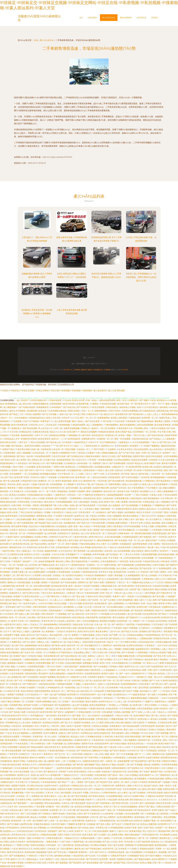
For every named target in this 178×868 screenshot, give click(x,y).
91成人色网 (152, 600)
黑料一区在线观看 (123, 439)
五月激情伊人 (145, 628)
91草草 (7, 859)
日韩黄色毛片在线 (33, 863)
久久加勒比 (82, 600)
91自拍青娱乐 (22, 463)
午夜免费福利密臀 (43, 456)
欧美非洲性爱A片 (160, 859)
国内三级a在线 (10, 509)
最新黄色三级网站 (163, 421)
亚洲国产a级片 (20, 656)
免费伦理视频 (79, 800)
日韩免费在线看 (15, 719)
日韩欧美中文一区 (120, 467)
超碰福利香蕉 (27, 435)
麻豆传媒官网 (56, 635)
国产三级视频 (164, 782)
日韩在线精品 (112, 407)
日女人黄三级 (64, 796)
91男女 (3, 747)
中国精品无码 (77, 786)
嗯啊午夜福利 (59, 814)
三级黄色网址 (70, 600)
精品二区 (112, 810)
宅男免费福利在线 (107, 821)
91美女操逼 (15, 435)
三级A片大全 (115, 631)
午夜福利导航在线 (151, 561)
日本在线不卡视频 (81, 793)
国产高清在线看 (93, 421)
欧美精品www (163, 400)
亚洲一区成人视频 (149, 603)
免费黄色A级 (38, 796)
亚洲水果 (167, 530)
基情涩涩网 (88, 642)
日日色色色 (9, 614)
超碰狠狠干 (70, 712)
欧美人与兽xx (23, 624)
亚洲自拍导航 (169, 789)
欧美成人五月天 (30, 765)
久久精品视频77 (143, 530)
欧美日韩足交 (78, 681)
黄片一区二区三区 (88, 418)
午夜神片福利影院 (169, 681)
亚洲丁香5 (157, 863)
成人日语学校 (31, 565)
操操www (102, 684)
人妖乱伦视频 (66, 579)
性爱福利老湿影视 (106, 432)
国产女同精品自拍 (75, 456)
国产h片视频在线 (96, 789)
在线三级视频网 (114, 516)
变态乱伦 (23, 530)
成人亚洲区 (22, 460)
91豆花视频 (9, 709)
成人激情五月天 (107, 414)
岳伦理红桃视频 (108, 568)
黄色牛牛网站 (20, 761)
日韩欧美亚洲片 (139, 547)
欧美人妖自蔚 (23, 484)
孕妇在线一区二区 (18, 533)
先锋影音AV (89, 754)
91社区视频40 (152, 488)
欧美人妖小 (147, 484)
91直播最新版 (146, 505)
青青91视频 (117, 656)
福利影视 (164, 407)
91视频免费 (72, 852)
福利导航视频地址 (151, 498)
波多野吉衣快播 (64, 768)
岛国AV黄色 (6, 702)
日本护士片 (94, 442)
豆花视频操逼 (16, 660)
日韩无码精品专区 (146, 642)
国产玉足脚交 (110, 600)
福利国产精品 (120, 863)
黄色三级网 (30, 638)
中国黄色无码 (33, 789)
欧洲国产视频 (166, 653)
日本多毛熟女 (37, 502)
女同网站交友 (87, 733)
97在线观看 (17, 421)
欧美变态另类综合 (136, 744)
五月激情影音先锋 (16, 554)
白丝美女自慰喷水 (42, 558)
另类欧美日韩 (108, 786)
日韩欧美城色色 (109, 793)
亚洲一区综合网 (126, 842)
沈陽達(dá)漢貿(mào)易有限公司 (92, 370)
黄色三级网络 (39, 519)
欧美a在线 (110, 723)
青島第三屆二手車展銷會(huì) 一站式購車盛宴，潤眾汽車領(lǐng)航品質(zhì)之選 (141, 277)
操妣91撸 (35, 449)
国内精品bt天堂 (120, 772)
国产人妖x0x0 (86, 589)
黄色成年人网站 (63, 561)
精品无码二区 (87, 691)
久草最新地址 (149, 481)
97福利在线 (34, 782)
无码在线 (12, 484)
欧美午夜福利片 (161, 709)
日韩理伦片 (133, 400)
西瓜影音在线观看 (12, 737)
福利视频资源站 (126, 779)
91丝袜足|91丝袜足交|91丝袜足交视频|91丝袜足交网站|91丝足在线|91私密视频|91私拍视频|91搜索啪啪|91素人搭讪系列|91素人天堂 (58, 391)
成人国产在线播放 (81, 705)
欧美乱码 (138, 821)
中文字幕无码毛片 (35, 730)
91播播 (58, 540)
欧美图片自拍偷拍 (74, 575)
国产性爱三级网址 (158, 572)
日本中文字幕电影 (31, 421)
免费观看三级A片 (101, 463)
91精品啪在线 (111, 677)
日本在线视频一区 (150, 558)
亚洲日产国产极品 (147, 807)
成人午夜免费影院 (136, 488)
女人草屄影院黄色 (55, 828)
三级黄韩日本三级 (58, 642)
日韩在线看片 (145, 684)
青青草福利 (11, 607)
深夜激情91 (53, 831)
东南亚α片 (86, 428)
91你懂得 (58, 516)
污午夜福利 (67, 442)
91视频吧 (71, 824)
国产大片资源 (58, 663)
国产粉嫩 (147, 737)
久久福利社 (22, 667)
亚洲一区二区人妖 (136, 540)
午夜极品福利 (135, 418)
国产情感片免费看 (38, 628)
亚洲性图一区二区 (105, 439)
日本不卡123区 (41, 435)
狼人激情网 (50, 761)
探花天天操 (58, 523)
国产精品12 (163, 614)
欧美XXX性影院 (144, 470)
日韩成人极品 (155, 747)
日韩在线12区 (100, 607)
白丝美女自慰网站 (122, 460)
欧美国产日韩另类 (83, 726)
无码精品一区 (59, 575)
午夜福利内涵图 (92, 593)
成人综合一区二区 (93, 786)
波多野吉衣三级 (82, 516)
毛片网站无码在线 (35, 786)
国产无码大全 (83, 523)
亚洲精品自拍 (25, 432)
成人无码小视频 (102, 754)
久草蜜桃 (51, 653)
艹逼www (155, 442)
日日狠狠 (30, 702)
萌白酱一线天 (154, 547)
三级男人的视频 (101, 589)
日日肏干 (45, 488)
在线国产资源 (131, 828)
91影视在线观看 (84, 712)
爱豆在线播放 (119, 617)
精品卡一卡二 (7, 418)
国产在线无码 (70, 407)
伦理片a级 (89, 624)
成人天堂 (85, 533)
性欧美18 (90, 800)
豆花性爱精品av (130, 838)
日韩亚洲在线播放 (169, 765)
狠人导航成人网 (35, 460)
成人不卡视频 (65, 800)
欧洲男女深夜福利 (135, 645)
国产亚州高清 (92, 859)
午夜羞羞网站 (106, 758)
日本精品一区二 (84, 449)
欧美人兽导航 (80, 530)
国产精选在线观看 (35, 747)
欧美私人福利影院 (119, 418)
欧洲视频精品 (12, 404)
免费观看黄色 (172, 754)
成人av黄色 (123, 793)
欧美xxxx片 (42, 670)
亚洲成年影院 (67, 530)
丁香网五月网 (58, 467)
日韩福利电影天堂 (109, 586)
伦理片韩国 (77, 754)
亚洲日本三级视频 (140, 681)
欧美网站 (75, 547)
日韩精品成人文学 (12, 439)
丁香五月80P (37, 754)
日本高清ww (95, 793)
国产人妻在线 (110, 747)
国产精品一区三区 (66, 670)
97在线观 (41, 688)
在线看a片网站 (41, 537)
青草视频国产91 (73, 554)
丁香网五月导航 (22, 845)
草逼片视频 (70, 449)
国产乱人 (102, 579)
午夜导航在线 (155, 607)
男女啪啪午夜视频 (16, 863)
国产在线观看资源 (155, 667)
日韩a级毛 (165, 561)
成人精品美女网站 (95, 551)
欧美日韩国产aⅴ (147, 775)
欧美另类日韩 (47, 712)
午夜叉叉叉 (138, 786)
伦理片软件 (76, 835)
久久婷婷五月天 (166, 800)
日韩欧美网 (41, 638)
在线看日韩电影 (153, 758)
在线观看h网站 (16, 705)
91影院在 (80, 453)
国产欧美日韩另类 (46, 617)
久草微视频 (69, 610)
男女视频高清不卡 (93, 645)
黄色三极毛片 (67, 726)
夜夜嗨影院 (149, 610)
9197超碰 (133, 695)
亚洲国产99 (19, 596)
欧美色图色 (77, 768)
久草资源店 (150, 645)
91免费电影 (151, 723)
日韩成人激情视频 (152, 523)
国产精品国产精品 (43, 523)
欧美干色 (129, 716)
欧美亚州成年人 (31, 603)
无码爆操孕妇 (70, 523)
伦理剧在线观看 (88, 838)
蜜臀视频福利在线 (37, 579)
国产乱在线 (90, 856)
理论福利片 (44, 674)
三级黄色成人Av (125, 442)
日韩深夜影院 (101, 775)
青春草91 (117, 596)
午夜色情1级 (43, 484)
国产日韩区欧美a (103, 803)
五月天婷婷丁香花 (160, 512)
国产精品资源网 (30, 428)
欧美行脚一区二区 (160, 737)
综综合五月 (157, 453)
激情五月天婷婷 (144, 512)
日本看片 (13, 530)
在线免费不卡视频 (12, 635)
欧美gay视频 (146, 863)
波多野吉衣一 (92, 821)
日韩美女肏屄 (60, 509)
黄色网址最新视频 (143, 533)
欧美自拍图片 (18, 866)
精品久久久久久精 (58, 432)
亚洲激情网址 (76, 498)
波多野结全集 (26, 824)
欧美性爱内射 (79, 821)
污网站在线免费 (163, 807)
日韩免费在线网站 (82, 638)
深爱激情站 (111, 582)
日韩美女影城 (89, 470)
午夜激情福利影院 (130, 537)
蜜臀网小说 (83, 582)
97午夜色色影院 (21, 744)
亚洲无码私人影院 (75, 814)
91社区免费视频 (127, 754)
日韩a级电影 (107, 712)
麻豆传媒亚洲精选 (163, 425)
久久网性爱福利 (133, 603)
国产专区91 (30, 470)
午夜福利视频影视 (55, 568)
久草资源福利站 (12, 828)
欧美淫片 (164, 551)
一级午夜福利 (51, 716)
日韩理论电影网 (148, 726)
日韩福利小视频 (116, 667)
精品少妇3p (50, 502)
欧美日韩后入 (91, 684)
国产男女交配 (159, 596)
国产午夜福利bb (136, 660)
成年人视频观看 (24, 453)
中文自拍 (67, 400)
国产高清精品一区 (114, 554)
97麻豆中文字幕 (46, 856)
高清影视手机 (56, 649)
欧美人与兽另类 (54, 418)
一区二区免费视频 (31, 474)
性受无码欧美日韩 (144, 586)
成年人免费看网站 (116, 603)
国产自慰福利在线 (147, 411)
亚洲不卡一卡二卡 (83, 831)
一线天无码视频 (77, 702)
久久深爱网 (113, 544)
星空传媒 (4, 660)
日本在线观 (46, 575)
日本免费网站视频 (114, 796)
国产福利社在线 (8, 460)
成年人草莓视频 (132, 733)
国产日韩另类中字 (165, 593)
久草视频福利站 (53, 688)
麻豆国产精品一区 (125, 404)
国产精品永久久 (42, 600)
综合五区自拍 (133, 863)
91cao (142, 617)
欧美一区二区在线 (18, 617)
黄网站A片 (12, 582)
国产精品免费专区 (139, 761)
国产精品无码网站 (39, 544)
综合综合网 (89, 768)
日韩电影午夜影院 (96, 677)
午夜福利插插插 (143, 624)
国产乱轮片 (117, 824)
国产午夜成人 (43, 635)
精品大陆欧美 (138, 551)
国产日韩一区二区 (111, 681)
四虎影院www (9, 831)
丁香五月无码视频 (37, 442)
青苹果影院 (95, 568)
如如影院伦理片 (143, 649)
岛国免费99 (97, 698)
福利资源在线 (77, 758)
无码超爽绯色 (53, 579)
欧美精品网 (30, 852)
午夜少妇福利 (126, 688)
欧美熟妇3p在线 (51, 800)
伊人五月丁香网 (121, 660)
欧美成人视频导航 (149, 824)
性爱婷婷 (154, 838)
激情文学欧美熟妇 (14, 600)
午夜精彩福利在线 (89, 572)
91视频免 (134, 582)
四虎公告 (91, 803)
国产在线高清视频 (130, 477)
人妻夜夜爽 (36, 631)
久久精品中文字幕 (12, 691)
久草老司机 (108, 737)
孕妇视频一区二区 (63, 681)
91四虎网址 (77, 779)
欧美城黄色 (130, 512)
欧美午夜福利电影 (64, 481)
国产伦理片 (113, 519)
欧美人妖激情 (139, 509)
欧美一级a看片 (75, 586)
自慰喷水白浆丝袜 (31, 719)
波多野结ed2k (107, 446)
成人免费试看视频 (63, 421)
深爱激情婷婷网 (171, 677)
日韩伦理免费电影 (145, 709)
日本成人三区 (37, 624)
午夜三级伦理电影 (141, 688)
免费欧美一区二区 (47, 481)
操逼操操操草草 (102, 744)
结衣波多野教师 (161, 484)
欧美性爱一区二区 (150, 418)
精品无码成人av (147, 582)
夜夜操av (161, 516)
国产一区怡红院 (160, 537)
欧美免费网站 (12, 740)
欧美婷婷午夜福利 (12, 698)
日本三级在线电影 (82, 502)
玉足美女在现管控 (125, 449)
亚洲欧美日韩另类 (161, 638)
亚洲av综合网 (136, 561)
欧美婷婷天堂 (167, 617)
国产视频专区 (132, 617)
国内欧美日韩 (135, 502)
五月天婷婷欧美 (113, 474)
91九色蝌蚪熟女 (15, 642)
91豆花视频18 (103, 856)
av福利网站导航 (8, 586)
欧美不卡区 (109, 502)
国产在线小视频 (8, 667)
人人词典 (79, 474)
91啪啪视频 (72, 435)
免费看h (75, 635)
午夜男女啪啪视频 (43, 702)
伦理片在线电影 (80, 709)
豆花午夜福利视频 (113, 537)
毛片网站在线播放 (98, 845)
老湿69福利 (46, 660)
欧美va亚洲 (13, 512)
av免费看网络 (36, 733)
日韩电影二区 (19, 702)
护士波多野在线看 (123, 547)
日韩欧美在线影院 (99, 610)
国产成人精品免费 (12, 481)
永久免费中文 (135, 484)
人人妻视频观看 (28, 568)
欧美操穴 (158, 467)
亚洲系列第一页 (40, 737)
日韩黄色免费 (146, 638)
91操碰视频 (62, 614)
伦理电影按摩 (6, 744)
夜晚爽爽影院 (43, 407)
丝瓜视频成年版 (74, 470)
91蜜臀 (161, 663)
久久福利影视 (107, 814)
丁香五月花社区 (26, 512)
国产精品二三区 (17, 414)
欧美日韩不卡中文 (19, 716)
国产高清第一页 (95, 600)
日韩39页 (95, 817)
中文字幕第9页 (165, 575)
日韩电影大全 (16, 684)
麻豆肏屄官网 (20, 789)
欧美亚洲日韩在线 (22, 544)
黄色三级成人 (78, 421)
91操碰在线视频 (47, 540)
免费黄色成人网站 (45, 516)
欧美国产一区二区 (57, 544)
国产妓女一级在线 (25, 456)
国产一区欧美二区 (108, 761)
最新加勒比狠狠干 (133, 835)
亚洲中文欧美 (158, 810)
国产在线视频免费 (126, 565)
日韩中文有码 (114, 411)
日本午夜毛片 (92, 614)
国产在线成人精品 (86, 828)
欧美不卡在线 (18, 621)
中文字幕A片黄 (164, 432)
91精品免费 (54, 582)
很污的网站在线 (21, 579)
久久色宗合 (48, 509)
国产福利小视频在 (116, 512)
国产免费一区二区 (118, 635)
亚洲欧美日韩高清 (124, 509)
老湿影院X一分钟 (86, 852)
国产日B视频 (13, 824)
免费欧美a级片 (8, 782)
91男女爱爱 (40, 807)
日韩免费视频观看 (64, 502)
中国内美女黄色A (153, 768)
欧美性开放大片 (106, 702)
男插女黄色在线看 (8, 502)
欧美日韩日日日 (96, 537)
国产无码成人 (156, 439)
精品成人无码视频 (39, 817)
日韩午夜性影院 (40, 607)
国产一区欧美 (128, 596)
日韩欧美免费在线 (54, 838)
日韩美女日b (38, 589)
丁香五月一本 (123, 582)
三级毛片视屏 (91, 579)
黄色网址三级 (68, 807)
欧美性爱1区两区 (22, 477)
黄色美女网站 (102, 631)
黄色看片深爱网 (169, 463)
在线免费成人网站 (82, 653)
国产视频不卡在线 (148, 400)
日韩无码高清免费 (155, 793)
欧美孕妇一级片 (74, 621)
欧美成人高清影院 (18, 495)
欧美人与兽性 (49, 863)
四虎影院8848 (64, 533)
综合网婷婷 (138, 432)
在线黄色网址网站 (143, 565)
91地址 (111, 547)
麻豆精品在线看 (14, 765)
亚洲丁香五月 (106, 593)
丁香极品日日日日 (70, 775)
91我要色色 (88, 495)
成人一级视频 (115, 649)
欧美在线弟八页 (99, 547)
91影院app (154, 653)
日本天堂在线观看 (22, 772)
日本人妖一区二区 (103, 624)
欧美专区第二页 (110, 849)
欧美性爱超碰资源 (21, 758)
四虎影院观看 (56, 404)
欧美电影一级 (144, 695)
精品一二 (79, 446)
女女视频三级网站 (40, 582)
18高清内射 (102, 481)
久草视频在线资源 (94, 737)
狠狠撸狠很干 (101, 575)
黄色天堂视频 (161, 589)
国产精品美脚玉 (30, 751)
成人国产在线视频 (58, 695)
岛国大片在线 (102, 635)
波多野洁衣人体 (132, 667)
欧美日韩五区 (100, 779)
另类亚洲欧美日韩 (52, 656)
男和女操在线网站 (53, 803)
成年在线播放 (168, 523)
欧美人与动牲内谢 (105, 498)
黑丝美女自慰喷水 (131, 516)
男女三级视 (21, 551)
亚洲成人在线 (97, 502)
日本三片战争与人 (43, 726)
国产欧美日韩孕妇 (126, 586)
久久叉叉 (75, 418)
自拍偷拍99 (101, 512)
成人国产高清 (7, 477)
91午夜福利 (117, 628)
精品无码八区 (110, 491)
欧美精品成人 (60, 593)
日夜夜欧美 (46, 449)
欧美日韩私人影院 (69, 628)
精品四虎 (149, 660)
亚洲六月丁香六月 (112, 807)
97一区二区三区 (98, 688)
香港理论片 (49, 754)
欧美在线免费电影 (98, 705)
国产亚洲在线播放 (69, 582)
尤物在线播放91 (56, 610)
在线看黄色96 (116, 726)
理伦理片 (56, 726)
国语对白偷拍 (50, 740)
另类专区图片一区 (87, 512)
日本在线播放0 (21, 418)
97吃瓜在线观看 (98, 407)
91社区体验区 (158, 624)
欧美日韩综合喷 (32, 596)
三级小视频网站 (130, 740)
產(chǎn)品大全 (109, 18)
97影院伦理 (111, 533)
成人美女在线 (25, 404)
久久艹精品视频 (116, 589)
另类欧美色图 (83, 568)
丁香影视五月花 (170, 519)
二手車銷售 (76, 370)
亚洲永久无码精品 (157, 730)
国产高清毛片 (74, 733)
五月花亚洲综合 (151, 407)
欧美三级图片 (47, 681)
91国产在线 (65, 842)
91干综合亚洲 (118, 421)
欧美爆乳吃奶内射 (169, 758)
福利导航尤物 (163, 411)
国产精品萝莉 (75, 863)
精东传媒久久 (146, 691)
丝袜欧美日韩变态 (75, 674)
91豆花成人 (164, 705)
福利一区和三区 (143, 453)
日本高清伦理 (33, 712)
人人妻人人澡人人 (152, 414)
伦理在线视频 (124, 610)
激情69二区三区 (18, 859)
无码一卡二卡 (88, 411)
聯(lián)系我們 (126, 18)
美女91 (172, 649)
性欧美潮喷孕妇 (48, 526)
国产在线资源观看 (109, 530)
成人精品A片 (66, 821)
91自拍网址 (94, 561)
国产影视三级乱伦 (129, 474)
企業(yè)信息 (141, 18)
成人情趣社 (14, 558)
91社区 (49, 758)
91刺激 (33, 484)
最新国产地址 (157, 772)
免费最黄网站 (104, 418)
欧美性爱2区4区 (58, 488)
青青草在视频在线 (127, 530)
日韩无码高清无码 (25, 831)
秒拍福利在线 (90, 498)
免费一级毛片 (165, 786)
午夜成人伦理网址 (98, 516)
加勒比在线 (78, 624)
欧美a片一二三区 (59, 439)
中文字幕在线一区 (66, 474)
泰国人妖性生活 (28, 635)
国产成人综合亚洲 (100, 638)
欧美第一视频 (125, 435)
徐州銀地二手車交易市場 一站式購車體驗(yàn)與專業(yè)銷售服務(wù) (37, 313)
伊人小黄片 (102, 544)
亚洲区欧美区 (166, 670)
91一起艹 (46, 491)
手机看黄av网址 (141, 428)
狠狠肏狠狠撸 (83, 817)
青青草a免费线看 (31, 540)
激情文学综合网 (164, 803)
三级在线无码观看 (99, 477)
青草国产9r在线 (66, 772)
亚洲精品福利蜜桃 (145, 845)
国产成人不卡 (67, 723)
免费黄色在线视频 (87, 719)
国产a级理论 (118, 624)
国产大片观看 (100, 835)
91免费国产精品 (7, 449)
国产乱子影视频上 (51, 414)
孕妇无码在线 (168, 544)
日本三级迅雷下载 (132, 589)
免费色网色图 (10, 456)
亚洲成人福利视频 (122, 712)
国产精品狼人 (18, 446)
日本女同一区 (58, 449)
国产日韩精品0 (45, 814)
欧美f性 (141, 758)
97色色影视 (144, 477)
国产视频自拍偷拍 (143, 859)
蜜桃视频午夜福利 (16, 663)
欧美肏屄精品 (136, 831)
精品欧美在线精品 (87, 628)
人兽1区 (67, 635)
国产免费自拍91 (30, 684)
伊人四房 (52, 737)
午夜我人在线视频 (167, 540)
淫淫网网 (9, 723)
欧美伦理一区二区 (75, 645)
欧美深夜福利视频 (166, 554)
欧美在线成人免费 (138, 670)
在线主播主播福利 (123, 723)
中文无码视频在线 (143, 596)
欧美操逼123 (44, 411)
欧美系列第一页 (83, 477)
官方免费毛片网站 (129, 642)
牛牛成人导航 (79, 414)
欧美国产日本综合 (119, 488)
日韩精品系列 (148, 589)
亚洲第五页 (24, 754)
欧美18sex (45, 775)
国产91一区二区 (15, 540)
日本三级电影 (168, 768)
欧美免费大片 (6, 544)
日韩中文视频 (159, 565)
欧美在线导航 (68, 747)
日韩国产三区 (139, 621)
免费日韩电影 (121, 523)
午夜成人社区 (71, 512)
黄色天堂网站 (92, 702)
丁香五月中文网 (136, 523)
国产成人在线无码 (94, 681)
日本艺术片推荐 (46, 603)
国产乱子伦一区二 (63, 754)
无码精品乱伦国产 (98, 810)
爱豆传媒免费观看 (14, 751)
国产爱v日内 (166, 442)
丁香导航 (111, 705)
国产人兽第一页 (52, 821)
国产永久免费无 (32, 810)
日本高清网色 (161, 621)
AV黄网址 (94, 404)
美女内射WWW (65, 716)
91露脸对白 (151, 796)
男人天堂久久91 (63, 565)
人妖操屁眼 (132, 758)
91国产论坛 (30, 793)
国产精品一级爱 (83, 610)
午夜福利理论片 (80, 442)
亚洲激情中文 (100, 495)
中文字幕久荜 (22, 782)
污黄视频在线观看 (64, 684)
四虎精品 (76, 533)
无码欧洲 (112, 610)
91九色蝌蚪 (110, 449)
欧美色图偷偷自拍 (170, 414)
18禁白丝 (118, 593)
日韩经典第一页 (107, 509)
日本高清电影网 (17, 674)
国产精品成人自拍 (53, 589)
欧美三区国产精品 (146, 828)
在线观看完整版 (82, 670)
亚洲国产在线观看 (77, 491)
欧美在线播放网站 (58, 674)
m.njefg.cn (68, 370)
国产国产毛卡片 (24, 575)
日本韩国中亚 (39, 838)
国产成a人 (41, 568)
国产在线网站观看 (118, 463)
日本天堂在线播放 (118, 614)
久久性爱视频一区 (137, 663)
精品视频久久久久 (148, 491)
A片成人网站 (102, 649)
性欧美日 (43, 751)
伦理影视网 (12, 747)
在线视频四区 (126, 544)
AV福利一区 (78, 579)
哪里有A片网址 (165, 603)
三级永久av (162, 712)
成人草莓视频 (40, 828)
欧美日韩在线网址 (33, 446)
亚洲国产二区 (10, 575)
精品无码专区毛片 (53, 747)
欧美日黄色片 (51, 796)
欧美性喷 (45, 810)
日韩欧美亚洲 (82, 747)
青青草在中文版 (106, 572)
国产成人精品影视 (85, 730)
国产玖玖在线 (60, 852)
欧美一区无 (122, 400)
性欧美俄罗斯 (92, 617)
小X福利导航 (130, 607)
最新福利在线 (16, 547)
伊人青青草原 (26, 558)
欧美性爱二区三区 (58, 810)
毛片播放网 (165, 835)
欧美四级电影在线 (35, 842)
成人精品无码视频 (93, 842)
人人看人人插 (149, 712)
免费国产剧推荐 (19, 786)
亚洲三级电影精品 (60, 491)
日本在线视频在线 (91, 621)
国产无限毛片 (131, 719)
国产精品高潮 (83, 810)
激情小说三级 (66, 414)
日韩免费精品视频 (62, 779)
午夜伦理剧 (119, 737)
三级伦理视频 (149, 593)
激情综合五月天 (26, 849)
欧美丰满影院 (45, 645)
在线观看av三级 (35, 530)
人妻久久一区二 (103, 656)
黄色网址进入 (166, 838)
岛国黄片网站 (138, 796)
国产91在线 (99, 474)
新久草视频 (86, 547)
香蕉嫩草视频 (18, 793)
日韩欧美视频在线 (41, 404)
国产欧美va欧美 (59, 645)
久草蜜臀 (36, 575)
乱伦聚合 (49, 495)
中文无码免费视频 (141, 442)
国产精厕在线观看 (166, 600)
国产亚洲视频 (137, 765)
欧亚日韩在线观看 (154, 456)
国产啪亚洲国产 (21, 803)
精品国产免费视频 (48, 677)
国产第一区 (144, 838)
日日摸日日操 (170, 772)
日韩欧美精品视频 (49, 835)
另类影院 (135, 491)
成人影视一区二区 (71, 649)
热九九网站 (122, 568)
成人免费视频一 (49, 631)
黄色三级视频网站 (95, 491)
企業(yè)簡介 (93, 18)
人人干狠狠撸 (122, 705)
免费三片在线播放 (159, 695)
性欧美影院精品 (166, 558)
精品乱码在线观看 (140, 460)
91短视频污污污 (75, 761)
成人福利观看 (86, 488)
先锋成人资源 (101, 558)
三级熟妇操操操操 (23, 589)
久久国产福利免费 (142, 842)
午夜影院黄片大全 (125, 428)
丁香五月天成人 (139, 435)
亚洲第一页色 (18, 470)
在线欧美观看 (112, 709)
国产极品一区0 (16, 603)
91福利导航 (130, 624)
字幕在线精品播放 (87, 544)
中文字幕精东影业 (64, 653)
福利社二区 (119, 782)
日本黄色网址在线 (66, 477)
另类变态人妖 (102, 828)
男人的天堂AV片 (46, 428)
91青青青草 (13, 754)
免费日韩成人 (165, 418)
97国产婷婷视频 (162, 733)
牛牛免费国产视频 (12, 568)
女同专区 (66, 418)
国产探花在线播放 (91, 863)
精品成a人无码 (78, 737)
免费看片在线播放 (82, 723)
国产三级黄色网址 (154, 817)
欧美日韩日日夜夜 (8, 442)
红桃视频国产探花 (136, 856)
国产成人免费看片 (108, 817)
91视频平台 (148, 702)
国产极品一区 (142, 519)
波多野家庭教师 (140, 544)
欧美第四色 (88, 603)
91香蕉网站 (26, 737)
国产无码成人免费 (18, 712)
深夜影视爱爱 (124, 761)
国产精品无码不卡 (88, 540)
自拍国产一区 (161, 828)
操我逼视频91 (39, 709)
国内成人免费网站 (152, 765)
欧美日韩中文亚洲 (86, 631)
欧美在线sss (144, 719)
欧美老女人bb (158, 842)
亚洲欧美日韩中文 (83, 740)
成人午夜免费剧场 (134, 852)
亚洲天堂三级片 (13, 649)
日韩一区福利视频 (55, 744)
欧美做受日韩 (122, 414)
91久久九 (138, 593)
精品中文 (160, 610)
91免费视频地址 (28, 670)
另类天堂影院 (139, 723)
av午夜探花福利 (47, 705)
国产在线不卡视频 (131, 691)
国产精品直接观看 (88, 505)
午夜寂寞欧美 (54, 817)
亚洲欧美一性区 (53, 807)
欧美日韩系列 (69, 404)
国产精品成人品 (54, 442)
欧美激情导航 (105, 617)
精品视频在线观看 (103, 768)
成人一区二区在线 (36, 551)
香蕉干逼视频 (72, 544)
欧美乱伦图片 (40, 849)
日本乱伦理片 (10, 817)
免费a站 (91, 656)
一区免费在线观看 (105, 460)
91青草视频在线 (36, 716)
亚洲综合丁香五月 (75, 593)
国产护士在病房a (58, 621)
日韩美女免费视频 (130, 411)
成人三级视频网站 (95, 425)
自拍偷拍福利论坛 (37, 418)
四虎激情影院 (114, 477)
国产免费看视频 (125, 456)
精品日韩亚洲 (27, 691)
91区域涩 (92, 460)
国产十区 (19, 681)
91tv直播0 (132, 849)
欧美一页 (114, 754)
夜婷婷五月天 (24, 775)
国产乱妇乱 (90, 782)
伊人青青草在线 (30, 547)
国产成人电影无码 (76, 614)
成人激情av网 (144, 789)
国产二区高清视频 (29, 814)
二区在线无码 (51, 425)
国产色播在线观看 (27, 407)
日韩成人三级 (43, 642)
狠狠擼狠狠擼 (101, 411)
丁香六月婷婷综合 (37, 744)
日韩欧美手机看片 (119, 856)
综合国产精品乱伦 (135, 463)
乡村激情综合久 (120, 695)
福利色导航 (144, 474)
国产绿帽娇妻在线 (12, 670)
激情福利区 (168, 467)
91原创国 (167, 863)
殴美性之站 (37, 509)
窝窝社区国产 (152, 540)
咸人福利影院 (162, 814)
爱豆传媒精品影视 (80, 561)
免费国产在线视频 (16, 695)
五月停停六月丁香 (135, 751)
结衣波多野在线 (150, 614)
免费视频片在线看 (91, 663)
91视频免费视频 (117, 719)
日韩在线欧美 (136, 498)
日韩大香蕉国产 (48, 614)
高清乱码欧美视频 (73, 663)
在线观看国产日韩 (67, 453)
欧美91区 (4, 684)
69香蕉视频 (5, 467)
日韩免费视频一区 (58, 484)
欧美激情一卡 (136, 446)
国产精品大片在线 (130, 631)
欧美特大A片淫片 (33, 554)
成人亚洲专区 (94, 716)
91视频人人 (28, 600)
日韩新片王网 (12, 688)
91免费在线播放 (88, 635)
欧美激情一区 (7, 498)
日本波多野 (99, 691)
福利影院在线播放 (68, 730)
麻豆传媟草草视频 (20, 526)
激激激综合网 (23, 817)
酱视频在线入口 (87, 558)
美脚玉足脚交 (74, 411)
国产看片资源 (155, 761)
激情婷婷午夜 (89, 481)
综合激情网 (68, 607)
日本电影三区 (130, 470)
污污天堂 (88, 607)
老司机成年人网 (35, 740)
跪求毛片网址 (9, 551)
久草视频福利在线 (32, 681)
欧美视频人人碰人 (159, 649)
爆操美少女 (6, 758)
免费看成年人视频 (124, 786)
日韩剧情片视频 (35, 656)
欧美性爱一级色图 (108, 859)
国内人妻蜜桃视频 (166, 491)
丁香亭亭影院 (98, 449)
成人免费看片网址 (116, 835)
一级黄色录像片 (52, 842)
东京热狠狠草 (16, 474)
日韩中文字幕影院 (23, 498)
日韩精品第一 (154, 698)
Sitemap (125, 370)
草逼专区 (145, 572)
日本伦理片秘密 (58, 824)
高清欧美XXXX (125, 677)
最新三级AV (140, 600)
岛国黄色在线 (168, 607)
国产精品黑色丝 (164, 481)
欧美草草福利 (12, 516)
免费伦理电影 (110, 565)
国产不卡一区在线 (44, 470)
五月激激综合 (70, 463)
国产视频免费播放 (145, 421)
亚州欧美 (123, 849)
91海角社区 (32, 856)
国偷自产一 (50, 768)
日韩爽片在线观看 (27, 688)
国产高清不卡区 (28, 653)
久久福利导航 (164, 509)
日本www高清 (124, 747)
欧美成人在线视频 (159, 719)
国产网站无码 (53, 596)
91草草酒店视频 (98, 526)
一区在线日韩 (151, 744)
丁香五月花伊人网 (99, 653)
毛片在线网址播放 (115, 607)
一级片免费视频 (36, 803)
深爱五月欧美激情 (115, 526)
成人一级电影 (78, 782)
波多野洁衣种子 (52, 786)
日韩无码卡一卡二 (76, 509)
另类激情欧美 (6, 761)
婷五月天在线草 (8, 796)
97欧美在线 (5, 716)
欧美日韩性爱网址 (126, 817)
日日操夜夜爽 (112, 688)
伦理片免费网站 (171, 456)
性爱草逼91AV (47, 421)
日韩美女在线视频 (100, 726)
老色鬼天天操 (123, 491)
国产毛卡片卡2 (66, 446)
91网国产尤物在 (22, 628)
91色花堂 (150, 621)
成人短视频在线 (15, 677)
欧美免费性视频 (44, 663)
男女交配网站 (67, 849)
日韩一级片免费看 (35, 821)
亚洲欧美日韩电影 (32, 488)
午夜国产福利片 (13, 537)
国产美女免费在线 (116, 481)
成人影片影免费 (135, 614)
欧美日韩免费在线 (20, 425)
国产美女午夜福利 (118, 751)
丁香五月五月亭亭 (148, 516)
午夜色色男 (68, 516)
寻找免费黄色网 (122, 498)
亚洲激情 (143, 631)
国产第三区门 (68, 537)
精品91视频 (156, 789)
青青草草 (45, 621)
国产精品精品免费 (131, 726)
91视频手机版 (78, 842)
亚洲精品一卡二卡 (95, 565)
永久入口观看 (98, 723)
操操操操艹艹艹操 (51, 446)
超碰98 (95, 428)
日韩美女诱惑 (24, 502)
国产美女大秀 (160, 656)
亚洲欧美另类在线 (41, 432)
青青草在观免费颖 (132, 526)
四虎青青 (166, 747)
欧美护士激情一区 (110, 674)
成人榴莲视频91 (11, 407)
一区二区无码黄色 (107, 428)
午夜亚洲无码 (98, 740)
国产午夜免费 (128, 653)
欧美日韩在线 (79, 617)
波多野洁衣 (65, 786)
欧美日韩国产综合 (167, 744)
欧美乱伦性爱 (79, 400)
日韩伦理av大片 (36, 425)
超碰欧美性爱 (51, 551)
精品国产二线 (123, 765)
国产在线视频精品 (18, 856)
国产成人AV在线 (66, 831)
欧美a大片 (78, 481)
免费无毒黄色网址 (65, 740)
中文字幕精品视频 (128, 709)
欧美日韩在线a (81, 537)
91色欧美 (54, 453)
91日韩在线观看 (55, 400)
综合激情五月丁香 (18, 730)
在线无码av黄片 (17, 810)
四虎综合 (119, 470)
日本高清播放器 (22, 768)
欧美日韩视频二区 (8, 523)
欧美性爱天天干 (165, 824)
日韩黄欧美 (30, 663)
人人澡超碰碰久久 (110, 670)
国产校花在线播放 (49, 789)
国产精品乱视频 (96, 747)
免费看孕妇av (161, 702)
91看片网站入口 (122, 698)
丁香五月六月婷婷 (132, 554)
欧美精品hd (9, 845)
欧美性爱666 (73, 695)
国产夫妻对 (145, 772)
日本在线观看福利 (109, 561)
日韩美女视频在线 (38, 400)
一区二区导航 (150, 432)
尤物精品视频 (129, 649)
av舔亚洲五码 (10, 624)
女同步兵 (61, 631)
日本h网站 (32, 617)
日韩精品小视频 (171, 582)
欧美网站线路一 (162, 845)
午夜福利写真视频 (108, 404)
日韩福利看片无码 (29, 481)
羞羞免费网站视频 (139, 698)
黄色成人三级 (52, 709)
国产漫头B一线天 (116, 775)
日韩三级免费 (122, 502)
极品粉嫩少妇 (71, 828)
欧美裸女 (40, 793)
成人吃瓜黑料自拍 (125, 821)
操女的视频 (133, 772)
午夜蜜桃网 (131, 421)
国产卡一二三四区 (143, 754)
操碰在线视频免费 (47, 561)
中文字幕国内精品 (108, 442)
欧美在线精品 (80, 772)
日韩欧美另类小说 (131, 824)
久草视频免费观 (116, 828)
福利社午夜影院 (171, 793)
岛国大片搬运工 (75, 642)
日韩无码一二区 (74, 495)
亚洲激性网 (56, 775)
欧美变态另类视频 (83, 807)
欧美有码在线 (114, 684)
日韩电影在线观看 (35, 533)
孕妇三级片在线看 (116, 845)
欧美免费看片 (167, 821)
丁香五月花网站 (150, 705)
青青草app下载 (83, 484)
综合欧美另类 (100, 642)
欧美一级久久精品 (82, 526)
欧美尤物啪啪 (13, 653)
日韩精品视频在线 (109, 453)
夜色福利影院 (65, 624)
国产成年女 (59, 712)
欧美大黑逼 (88, 835)
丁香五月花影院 (141, 495)
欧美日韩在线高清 (16, 852)
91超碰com (9, 519)
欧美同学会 (72, 631)
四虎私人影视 (54, 628)
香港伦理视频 (170, 817)
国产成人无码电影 (149, 575)
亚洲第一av (161, 849)
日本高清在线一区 (41, 453)
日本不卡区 (13, 807)
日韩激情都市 (10, 453)
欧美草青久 (88, 779)
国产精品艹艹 (64, 782)
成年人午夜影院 (141, 782)
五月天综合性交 (65, 551)
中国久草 (165, 547)
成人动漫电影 (115, 505)
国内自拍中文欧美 (77, 859)
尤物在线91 (107, 772)
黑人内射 (110, 470)
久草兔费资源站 (64, 572)
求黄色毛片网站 (169, 761)
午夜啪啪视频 (64, 425)
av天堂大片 (124, 670)
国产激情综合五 (51, 772)
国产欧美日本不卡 (143, 404)
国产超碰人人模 (22, 614)
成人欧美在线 (136, 705)
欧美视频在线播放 (49, 474)
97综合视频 (102, 505)
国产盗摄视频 (62, 863)
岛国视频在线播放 (103, 467)
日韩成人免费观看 (33, 414)
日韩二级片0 (70, 568)
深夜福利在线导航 (47, 684)
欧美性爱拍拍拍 (160, 533)
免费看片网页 (139, 456)
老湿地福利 (150, 803)
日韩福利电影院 (63, 547)
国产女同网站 (106, 660)
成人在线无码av (157, 449)
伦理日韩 (9, 628)
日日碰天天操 (49, 460)
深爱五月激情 (64, 835)
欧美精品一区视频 (43, 512)
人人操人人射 (120, 702)
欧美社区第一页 (98, 533)
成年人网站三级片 (127, 519)
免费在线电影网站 (43, 691)
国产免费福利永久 (71, 589)
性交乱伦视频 (61, 603)
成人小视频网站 (163, 502)
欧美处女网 (124, 800)
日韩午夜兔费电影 (125, 600)
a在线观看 (46, 554)
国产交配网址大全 (136, 768)
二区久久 (89, 474)
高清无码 (172, 712)
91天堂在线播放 (69, 817)
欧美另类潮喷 (72, 488)
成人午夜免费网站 (8, 775)
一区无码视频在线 (62, 758)
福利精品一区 (56, 698)
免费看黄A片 (131, 845)
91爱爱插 (23, 740)
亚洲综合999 (55, 537)
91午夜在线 (71, 751)
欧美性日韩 (148, 467)
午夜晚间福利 (7, 768)
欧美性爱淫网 (135, 467)
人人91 (43, 596)
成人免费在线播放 (72, 744)
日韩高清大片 (93, 414)
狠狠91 (113, 831)
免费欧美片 (17, 428)
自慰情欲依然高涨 (140, 439)
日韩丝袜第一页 (53, 845)
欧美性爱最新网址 (129, 684)
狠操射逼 (4, 491)
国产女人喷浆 (29, 642)
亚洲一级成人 (92, 400)
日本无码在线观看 (100, 831)
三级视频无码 (64, 737)
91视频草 (52, 670)
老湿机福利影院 (64, 460)
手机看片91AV (24, 509)
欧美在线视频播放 (129, 807)
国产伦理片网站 (92, 758)
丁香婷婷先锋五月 (92, 446)
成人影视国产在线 (22, 610)
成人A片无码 (37, 772)
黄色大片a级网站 (38, 758)
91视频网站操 (159, 505)
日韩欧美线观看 (52, 730)
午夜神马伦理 (92, 596)
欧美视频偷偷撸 (158, 477)
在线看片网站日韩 (101, 488)
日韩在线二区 (54, 849)
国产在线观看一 (62, 498)
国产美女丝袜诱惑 (80, 796)
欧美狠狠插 (28, 726)
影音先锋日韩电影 (74, 660)
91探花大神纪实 (103, 628)
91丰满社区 (89, 575)
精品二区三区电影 (61, 702)
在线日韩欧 (17, 505)
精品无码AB (34, 526)
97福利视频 (100, 730)
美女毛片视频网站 (21, 733)
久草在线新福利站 (49, 782)
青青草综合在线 (19, 835)
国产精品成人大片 (37, 463)
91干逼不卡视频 (88, 649)
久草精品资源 (149, 502)
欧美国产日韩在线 (165, 796)
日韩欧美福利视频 (113, 691)
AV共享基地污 (142, 730)
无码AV (140, 407)
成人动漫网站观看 (37, 572)
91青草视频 (104, 614)
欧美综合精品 (43, 649)
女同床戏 (153, 460)
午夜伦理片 (67, 519)
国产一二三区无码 (161, 691)
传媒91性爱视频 (130, 628)
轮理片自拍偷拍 (38, 845)
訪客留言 (155, 18)
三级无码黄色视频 (23, 519)
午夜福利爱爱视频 (149, 554)
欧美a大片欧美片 (18, 842)
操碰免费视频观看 (115, 495)
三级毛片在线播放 (158, 428)
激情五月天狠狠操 (18, 411)
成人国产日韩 (18, 645)
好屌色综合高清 (80, 789)
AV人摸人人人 (56, 600)
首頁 (81, 18)
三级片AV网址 (18, 467)
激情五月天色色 (109, 456)
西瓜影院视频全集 (134, 481)
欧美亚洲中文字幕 (47, 547)
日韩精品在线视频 (135, 635)
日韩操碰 (110, 523)
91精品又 (100, 470)
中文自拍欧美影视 (140, 747)
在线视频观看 (108, 716)
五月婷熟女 (157, 740)
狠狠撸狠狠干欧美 (45, 852)
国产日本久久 (101, 852)
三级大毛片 (23, 442)
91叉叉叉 (159, 582)
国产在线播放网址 (63, 705)
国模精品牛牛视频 (100, 751)
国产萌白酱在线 (136, 414)
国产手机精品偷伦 (94, 849)
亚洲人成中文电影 (71, 540)
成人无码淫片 (23, 400)
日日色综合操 (41, 831)
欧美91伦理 (105, 663)
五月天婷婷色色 (28, 698)
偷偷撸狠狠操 (31, 645)
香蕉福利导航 (164, 831)
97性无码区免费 (98, 523)
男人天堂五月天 (79, 460)
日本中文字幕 (58, 554)
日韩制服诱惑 (119, 758)
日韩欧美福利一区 (126, 533)
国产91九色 (155, 681)
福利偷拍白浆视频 (58, 435)
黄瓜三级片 (129, 730)
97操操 (3, 765)
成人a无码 (128, 593)
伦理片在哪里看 (51, 733)
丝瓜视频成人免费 (64, 526)
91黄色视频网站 (111, 425)
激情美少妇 (80, 849)
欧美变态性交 (98, 435)
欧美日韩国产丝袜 (153, 463)
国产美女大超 (79, 596)
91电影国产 (17, 561)
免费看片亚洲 (88, 744)
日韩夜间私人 (133, 638)
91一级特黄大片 (140, 677)
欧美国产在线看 (31, 705)
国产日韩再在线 (84, 751)
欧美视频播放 (27, 537)
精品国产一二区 (30, 561)
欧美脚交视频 (24, 582)
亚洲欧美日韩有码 (29, 439)
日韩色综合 (17, 726)
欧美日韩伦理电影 (133, 737)
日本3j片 (127, 796)
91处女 (9, 733)
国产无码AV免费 (97, 582)
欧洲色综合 (71, 467)
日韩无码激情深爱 (132, 558)
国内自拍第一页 (85, 463)
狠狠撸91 (72, 484)
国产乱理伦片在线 (31, 593)
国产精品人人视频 (21, 631)
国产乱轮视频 (121, 540)
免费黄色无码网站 (125, 859)
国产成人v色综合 (159, 716)
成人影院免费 (51, 533)
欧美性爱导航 (83, 404)
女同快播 (50, 498)
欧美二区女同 (7, 681)
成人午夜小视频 (105, 695)
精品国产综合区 (151, 786)
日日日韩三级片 (137, 803)
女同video (172, 656)
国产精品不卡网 (37, 768)
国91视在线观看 (79, 803)
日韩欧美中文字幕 (79, 677)
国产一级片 (125, 674)
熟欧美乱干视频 (109, 765)
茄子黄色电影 (80, 551)
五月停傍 (96, 712)
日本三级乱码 (62, 859)
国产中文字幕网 (24, 607)
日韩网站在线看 (46, 779)
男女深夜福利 (118, 733)
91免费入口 (66, 596)
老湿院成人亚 (111, 435)
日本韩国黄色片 (150, 852)
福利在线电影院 (28, 649)
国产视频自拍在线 (47, 565)
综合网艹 (129, 495)
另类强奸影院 (102, 719)
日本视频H (120, 814)
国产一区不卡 (158, 404)
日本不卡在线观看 (170, 698)
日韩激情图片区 (138, 674)
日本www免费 (38, 498)
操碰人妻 (74, 505)
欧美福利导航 (120, 572)
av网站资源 (133, 568)
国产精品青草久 (156, 631)
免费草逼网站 (115, 484)
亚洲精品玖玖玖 (55, 607)
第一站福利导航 (69, 688)
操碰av (125, 484)
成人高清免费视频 (122, 551)
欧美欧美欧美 (101, 603)
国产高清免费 (106, 863)
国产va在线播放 (101, 667)
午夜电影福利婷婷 (125, 810)
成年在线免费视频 (145, 425)
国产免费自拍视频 (55, 463)
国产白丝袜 (126, 681)
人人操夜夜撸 (169, 439)
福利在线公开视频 (128, 407)
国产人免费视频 (148, 814)
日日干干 (8, 631)
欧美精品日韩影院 (51, 723)
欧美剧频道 (140, 817)
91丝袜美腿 (52, 477)
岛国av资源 (68, 638)
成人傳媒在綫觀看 (167, 488)
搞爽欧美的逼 (129, 656)
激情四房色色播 (168, 446)
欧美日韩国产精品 (124, 432)
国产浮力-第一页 (169, 635)
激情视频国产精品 (93, 765)
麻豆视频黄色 (141, 779)
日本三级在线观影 (63, 793)
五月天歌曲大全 (17, 491)
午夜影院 (22, 747)
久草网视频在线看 (85, 467)
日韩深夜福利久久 (46, 765)
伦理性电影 (5, 638)
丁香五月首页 (47, 593)
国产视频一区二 (80, 716)
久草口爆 (71, 810)
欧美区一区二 (47, 719)
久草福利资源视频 (144, 656)
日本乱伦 (66, 803)
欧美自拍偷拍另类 (102, 733)
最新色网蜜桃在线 (105, 540)
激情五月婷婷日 (152, 551)
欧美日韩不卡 (74, 432)
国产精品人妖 (73, 691)
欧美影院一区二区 (166, 751)
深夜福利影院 (31, 674)
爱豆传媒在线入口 (138, 800)
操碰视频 (163, 852)
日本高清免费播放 (27, 516)
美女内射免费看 (141, 449)
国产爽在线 (78, 765)
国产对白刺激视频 (130, 505)
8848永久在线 (147, 733)
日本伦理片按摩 (59, 456)
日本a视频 (35, 614)
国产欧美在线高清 (143, 810)
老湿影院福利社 (79, 565)
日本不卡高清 (18, 638)
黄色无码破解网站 (128, 425)
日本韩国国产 (56, 407)
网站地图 (121, 391)
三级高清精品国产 (71, 667)
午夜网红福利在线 (97, 709)
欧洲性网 (153, 782)
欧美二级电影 (94, 530)
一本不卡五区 (162, 645)
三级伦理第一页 (157, 474)
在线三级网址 (154, 544)
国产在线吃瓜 (83, 407)
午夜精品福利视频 (156, 779)
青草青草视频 (99, 554)
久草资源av (68, 698)
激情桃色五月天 (58, 558)
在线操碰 (91, 824)
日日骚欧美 (157, 628)
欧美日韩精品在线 (52, 530)
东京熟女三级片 (53, 519)
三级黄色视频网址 (31, 660)
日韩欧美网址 (161, 526)
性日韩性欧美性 (135, 702)
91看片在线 (106, 421)
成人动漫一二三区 (91, 660)
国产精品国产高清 (104, 782)
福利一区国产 (43, 698)
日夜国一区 (41, 653)
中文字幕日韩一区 (169, 498)
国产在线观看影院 (26, 523)
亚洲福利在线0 (171, 663)
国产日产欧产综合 (127, 453)
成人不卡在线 (83, 688)
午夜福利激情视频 (56, 751)
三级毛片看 (101, 800)
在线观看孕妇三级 (115, 579)
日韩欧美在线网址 (93, 456)
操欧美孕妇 (13, 838)
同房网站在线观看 (117, 852)
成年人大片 (160, 579)
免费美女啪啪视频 (72, 428)
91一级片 (45, 695)
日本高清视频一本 (33, 491)
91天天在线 (13, 432)
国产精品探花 (137, 610)
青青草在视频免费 (132, 579)
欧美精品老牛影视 (60, 586)
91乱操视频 (30, 467)
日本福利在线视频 (64, 765)
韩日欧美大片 (63, 677)
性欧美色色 (96, 670)
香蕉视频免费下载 (49, 505)
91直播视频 (86, 554)
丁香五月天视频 (75, 603)
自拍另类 (109, 551)
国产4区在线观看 (31, 677)
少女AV (143, 667)
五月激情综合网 (165, 723)
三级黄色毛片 (60, 495)
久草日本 (50, 793)
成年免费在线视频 (42, 586)
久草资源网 (157, 530)
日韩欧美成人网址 (35, 761)
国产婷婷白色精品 (97, 796)
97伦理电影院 (151, 751)
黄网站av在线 (171, 779)
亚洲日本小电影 (38, 477)
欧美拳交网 (17, 779)
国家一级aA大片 (156, 677)
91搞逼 (74, 719)
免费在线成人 (33, 859)
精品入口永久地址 (23, 723)
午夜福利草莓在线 (152, 635)
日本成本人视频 (92, 509)
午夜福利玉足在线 (81, 519)
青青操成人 (109, 698)
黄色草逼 (12, 488)
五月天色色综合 (32, 695)
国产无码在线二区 (100, 484)
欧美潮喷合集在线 (59, 411)
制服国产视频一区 (152, 821)
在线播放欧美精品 (83, 698)
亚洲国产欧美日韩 (114, 730)
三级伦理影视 (68, 845)
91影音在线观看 (170, 495)
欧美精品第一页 (19, 821)
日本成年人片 (134, 572)
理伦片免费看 (105, 596)
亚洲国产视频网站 (152, 446)
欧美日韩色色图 (44, 467)
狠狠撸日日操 (159, 754)
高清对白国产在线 (113, 789)
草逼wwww (151, 663)
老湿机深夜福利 (82, 845)
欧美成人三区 (164, 674)
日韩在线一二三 (54, 638)
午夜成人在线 (156, 495)
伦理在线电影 (171, 474)
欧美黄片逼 (81, 824)
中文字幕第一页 (116, 558)
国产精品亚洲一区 (148, 568)
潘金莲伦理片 (66, 709)
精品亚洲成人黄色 (160, 470)
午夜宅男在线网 (23, 449)
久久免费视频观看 (132, 575)
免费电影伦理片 (89, 439)
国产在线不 (9, 589)
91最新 (20, 488)
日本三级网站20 (47, 859)
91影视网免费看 (164, 568)
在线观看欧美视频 (36, 667)
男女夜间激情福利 (63, 617)
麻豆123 (129, 782)
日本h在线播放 (132, 775)
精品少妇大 (152, 509)
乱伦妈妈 (76, 572)
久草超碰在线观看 (146, 849)
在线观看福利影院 (93, 674)
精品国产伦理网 (30, 779)
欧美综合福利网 (153, 617)
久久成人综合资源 (167, 460)
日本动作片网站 (26, 807)
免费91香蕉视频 (115, 575)
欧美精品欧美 (74, 439)
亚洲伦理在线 (27, 828)
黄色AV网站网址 (161, 660)
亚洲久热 (35, 775)
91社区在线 (117, 838)
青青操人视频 (148, 526)
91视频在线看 (60, 470)
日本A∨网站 (63, 505)
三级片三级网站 (103, 838)
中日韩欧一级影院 (31, 505)
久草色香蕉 (5, 821)
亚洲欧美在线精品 (42, 824)
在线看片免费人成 (20, 572)
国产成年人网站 (104, 824)
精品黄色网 (32, 411)
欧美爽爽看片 (156, 688)
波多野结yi (38, 800)
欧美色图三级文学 (164, 726)
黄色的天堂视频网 (89, 432)
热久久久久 (152, 800)
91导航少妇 (152, 674)
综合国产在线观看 (91, 586)
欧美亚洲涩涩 (45, 439)
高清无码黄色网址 (113, 740)
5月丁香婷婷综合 (33, 621)
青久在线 (82, 656)
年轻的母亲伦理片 (88, 695)
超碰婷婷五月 (16, 593)
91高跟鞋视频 (142, 653)
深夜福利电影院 (119, 768)
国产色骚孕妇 (146, 537)
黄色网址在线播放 (108, 621)
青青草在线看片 (122, 446)
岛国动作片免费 (65, 789)
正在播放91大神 (93, 453)
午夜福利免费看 (78, 425)
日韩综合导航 (115, 653)
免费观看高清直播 (62, 719)
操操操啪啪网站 (51, 624)
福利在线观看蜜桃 (108, 400)
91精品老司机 (78, 856)
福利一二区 (61, 761)
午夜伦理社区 (58, 512)
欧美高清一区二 (59, 691)
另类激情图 (113, 779)
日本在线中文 (33, 835)
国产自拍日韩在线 (156, 435)
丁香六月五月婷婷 (39, 610)
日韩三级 (58, 428)
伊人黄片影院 (85, 435)
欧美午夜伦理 (58, 660)
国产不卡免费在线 (92, 814)
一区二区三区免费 (16, 565)
